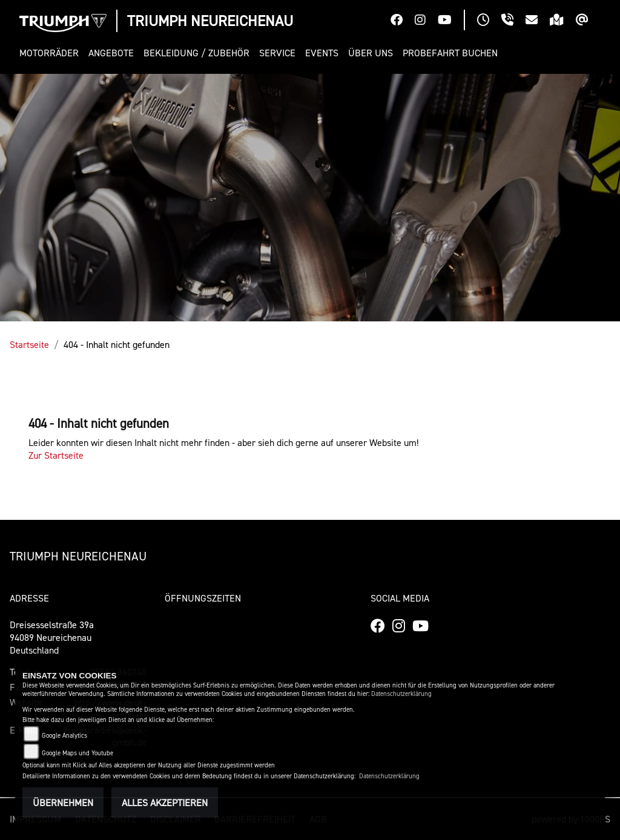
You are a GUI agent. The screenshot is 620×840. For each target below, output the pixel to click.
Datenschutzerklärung (401, 694)
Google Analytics (64, 736)
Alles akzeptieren (165, 802)
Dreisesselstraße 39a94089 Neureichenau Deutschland (52, 637)
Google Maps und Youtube (77, 753)
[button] (51, 53)
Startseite (29, 344)
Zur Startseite (56, 455)
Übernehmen (63, 802)
